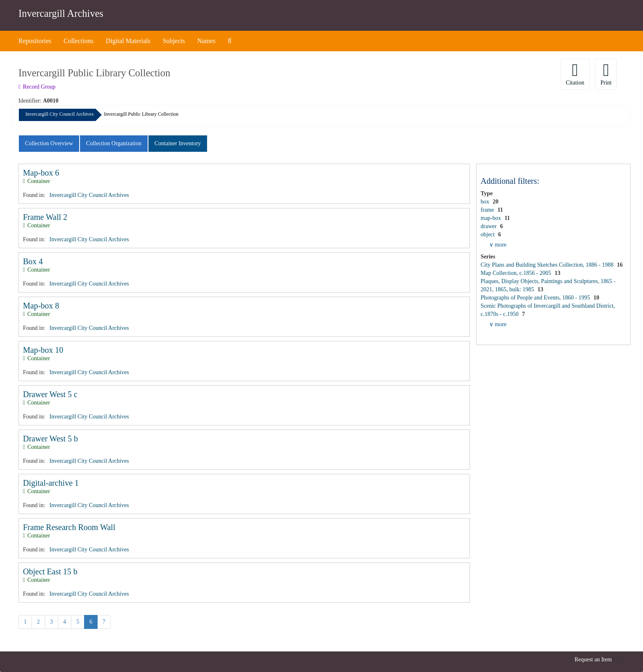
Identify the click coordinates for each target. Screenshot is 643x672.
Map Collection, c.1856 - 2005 (516, 273)
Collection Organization (114, 143)
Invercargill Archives (61, 13)
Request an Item (593, 659)
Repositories (35, 41)
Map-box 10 (43, 350)
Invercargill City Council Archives (59, 114)
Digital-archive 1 (51, 483)
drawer (489, 226)
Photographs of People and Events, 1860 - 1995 (536, 298)
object (488, 234)
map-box (491, 218)
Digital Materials (128, 41)
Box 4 (33, 261)
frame (488, 210)
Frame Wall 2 (45, 217)
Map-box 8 (41, 306)
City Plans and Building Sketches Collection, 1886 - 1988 (548, 265)
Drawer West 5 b (50, 439)
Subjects (174, 41)
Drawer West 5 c (50, 394)
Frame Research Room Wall (69, 527)
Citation (575, 74)
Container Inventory (178, 143)
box (486, 202)
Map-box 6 (41, 173)
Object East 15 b (50, 571)
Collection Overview (49, 143)
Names (206, 41)
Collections (79, 41)
